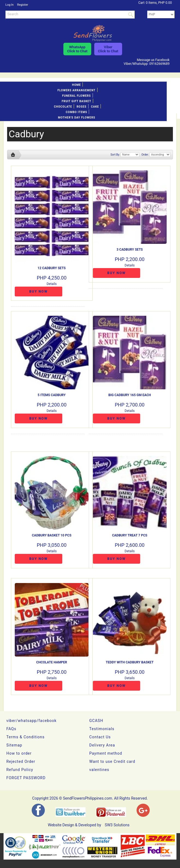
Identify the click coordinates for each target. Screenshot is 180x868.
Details (52, 284)
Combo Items (76, 112)
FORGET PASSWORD (26, 778)
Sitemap (14, 745)
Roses (81, 107)
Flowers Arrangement (76, 90)
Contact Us (100, 737)
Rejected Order (21, 761)
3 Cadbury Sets (130, 250)
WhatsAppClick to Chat (77, 49)
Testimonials (102, 729)
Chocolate (63, 107)
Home (76, 85)
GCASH (96, 721)
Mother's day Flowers (76, 118)
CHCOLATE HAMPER (52, 662)
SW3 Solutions (117, 825)
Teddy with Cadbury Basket (130, 662)
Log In (10, 5)
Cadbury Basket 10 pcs (52, 535)
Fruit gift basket (76, 101)
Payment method (106, 753)
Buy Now (38, 292)
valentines (99, 770)
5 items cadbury (52, 395)
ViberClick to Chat (108, 49)
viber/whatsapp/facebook (31, 721)
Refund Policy (20, 770)
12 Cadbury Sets (52, 268)
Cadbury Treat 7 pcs (130, 535)
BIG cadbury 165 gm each (130, 395)
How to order (19, 753)
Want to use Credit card (112, 761)
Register (23, 5)
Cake (95, 107)
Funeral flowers (76, 96)
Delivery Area (102, 745)
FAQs (11, 729)
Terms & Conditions (25, 737)
